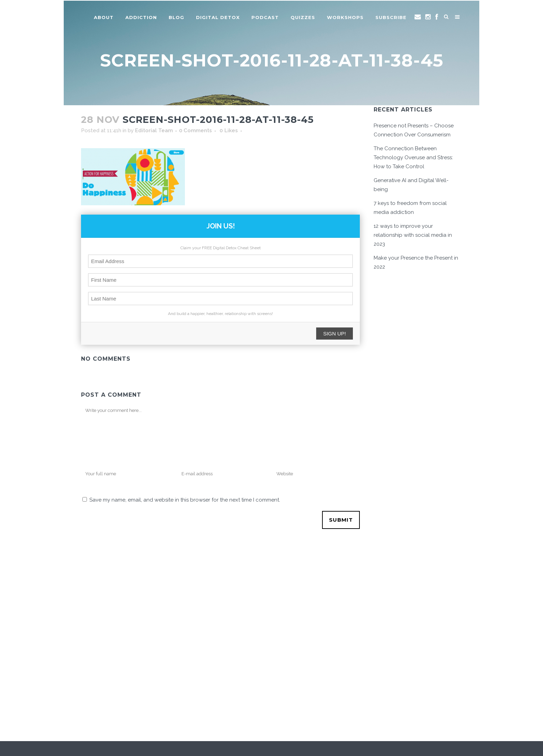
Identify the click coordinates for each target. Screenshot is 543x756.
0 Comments (195, 130)
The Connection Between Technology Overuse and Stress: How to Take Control (413, 157)
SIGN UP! (335, 334)
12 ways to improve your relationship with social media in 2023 (413, 235)
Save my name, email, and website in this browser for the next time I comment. (185, 500)
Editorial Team (154, 130)
